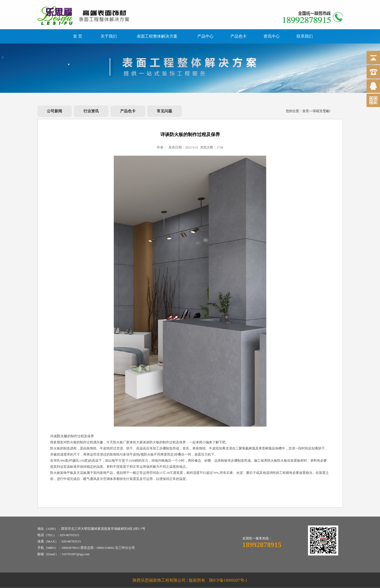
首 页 (78, 36)
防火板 (62, 436)
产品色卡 (238, 36)
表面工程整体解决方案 (157, 36)
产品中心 (205, 36)
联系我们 (305, 36)
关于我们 (109, 36)
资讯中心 (272, 36)
